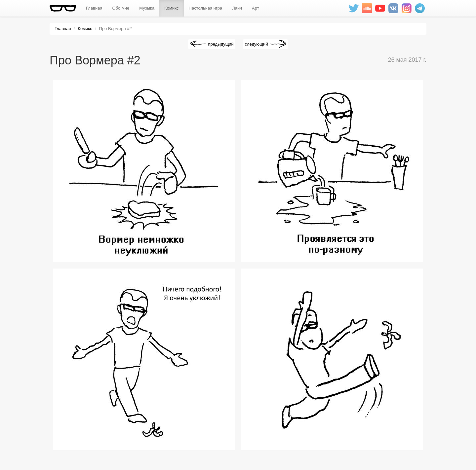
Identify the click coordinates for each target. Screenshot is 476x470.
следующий (256, 44)
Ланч (237, 8)
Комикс (171, 8)
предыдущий (221, 44)
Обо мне (121, 8)
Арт (256, 8)
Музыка (147, 8)
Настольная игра (206, 8)
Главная (94, 8)
